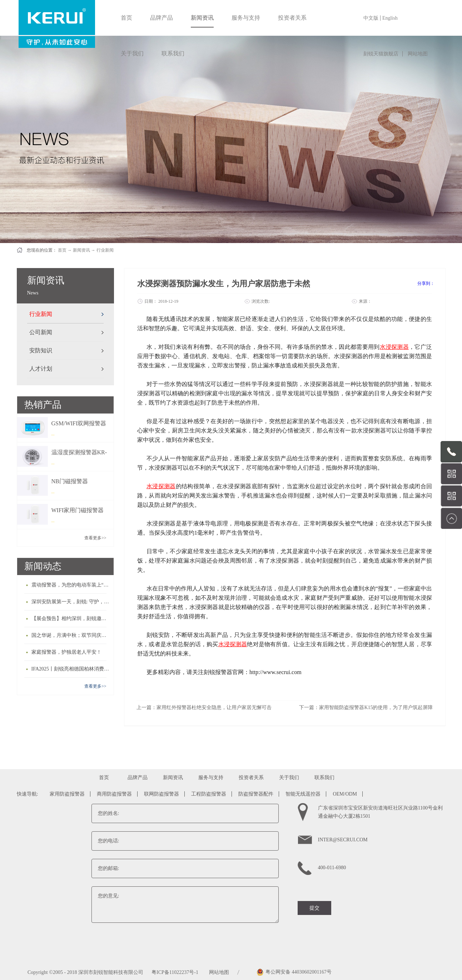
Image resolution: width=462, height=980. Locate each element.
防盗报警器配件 (256, 794)
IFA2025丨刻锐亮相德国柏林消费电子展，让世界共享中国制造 (71, 669)
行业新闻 (105, 250)
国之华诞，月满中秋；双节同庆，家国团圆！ (71, 635)
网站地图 (418, 54)
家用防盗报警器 (67, 794)
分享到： (426, 283)
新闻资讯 (81, 250)
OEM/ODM (345, 794)
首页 (126, 18)
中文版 (371, 18)
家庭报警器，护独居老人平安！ (66, 652)
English (390, 18)
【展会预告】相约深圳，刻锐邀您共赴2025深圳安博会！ (71, 618)
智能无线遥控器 (303, 794)
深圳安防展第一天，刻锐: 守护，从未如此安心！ (71, 602)
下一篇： (366, 707)
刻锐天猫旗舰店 (381, 54)
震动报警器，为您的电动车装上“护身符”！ (71, 585)
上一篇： (204, 707)
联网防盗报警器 (162, 794)
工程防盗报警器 (209, 794)
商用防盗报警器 (114, 794)
